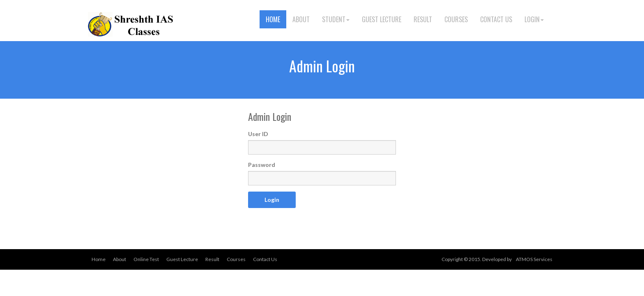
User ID (258, 134)
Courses (456, 19)
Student (336, 19)
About (301, 19)
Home (273, 19)
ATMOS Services (534, 259)
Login (534, 19)
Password (262, 165)
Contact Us (496, 19)
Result (423, 19)
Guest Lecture (382, 19)
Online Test (146, 259)
